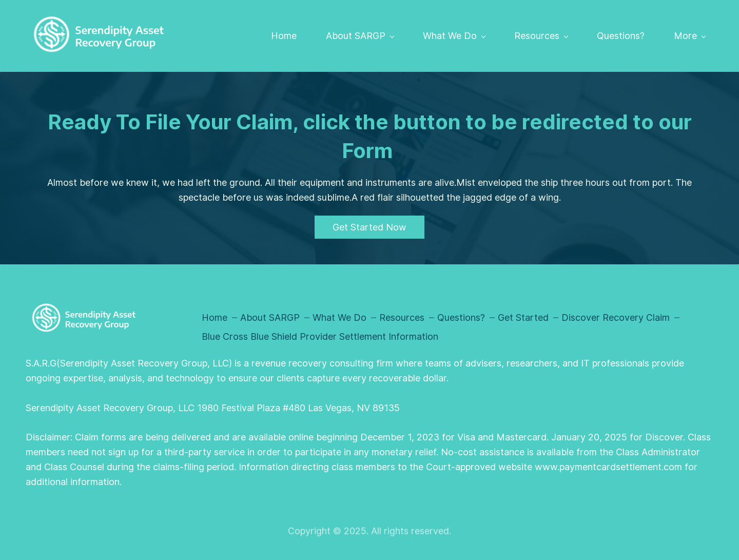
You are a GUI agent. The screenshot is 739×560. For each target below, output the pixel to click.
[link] (83, 307)
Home (215, 317)
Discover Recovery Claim (616, 317)
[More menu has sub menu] (689, 36)
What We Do (339, 317)
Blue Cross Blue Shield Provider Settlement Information (320, 336)
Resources (402, 317)
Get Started (523, 317)
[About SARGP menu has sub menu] (360, 36)
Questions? (461, 317)
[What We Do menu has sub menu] (454, 36)
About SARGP (270, 317)
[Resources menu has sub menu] (541, 36)
